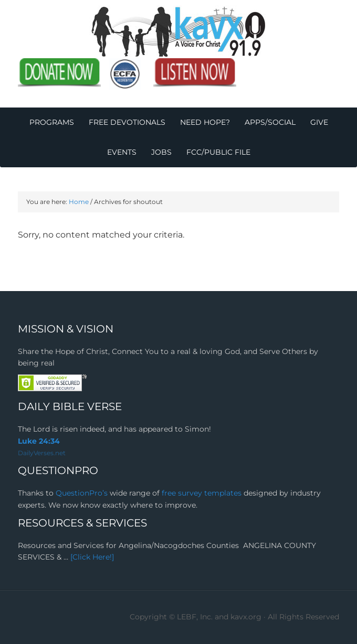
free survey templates (203, 493)
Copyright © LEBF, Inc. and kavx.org (197, 617)
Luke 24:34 (39, 441)
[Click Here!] (92, 557)
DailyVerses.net (42, 453)
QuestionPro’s (83, 493)
